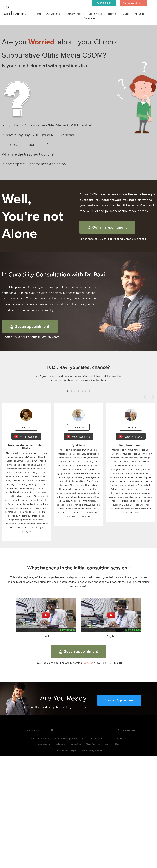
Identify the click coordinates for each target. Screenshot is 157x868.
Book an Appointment (133, 3)
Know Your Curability (40, 739)
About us (139, 14)
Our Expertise (53, 14)
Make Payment (93, 744)
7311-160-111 (104, 3)
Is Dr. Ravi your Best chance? (78, 367)
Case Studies (95, 14)
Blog (117, 744)
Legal (107, 744)
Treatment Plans (119, 739)
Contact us (76, 744)
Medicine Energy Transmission (69, 739)
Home (38, 14)
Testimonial (112, 14)
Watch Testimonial (26, 437)
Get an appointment (107, 227)
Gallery (126, 14)
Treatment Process (74, 14)
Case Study (26, 427)
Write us (88, 663)
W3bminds (99, 751)
